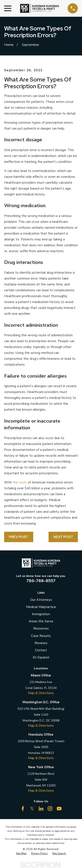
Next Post (63, 537)
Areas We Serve (41, 621)
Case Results (41, 636)
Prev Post (19, 537)
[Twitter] (32, 809)
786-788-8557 (41, 581)
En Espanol (41, 657)
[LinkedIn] (41, 809)
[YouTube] (59, 809)
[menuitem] (21, 853)
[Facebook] (23, 809)
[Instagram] (50, 809)
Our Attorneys (41, 600)
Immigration (41, 614)
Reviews (41, 643)
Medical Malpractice (41, 607)
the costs (20, 482)
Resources (41, 628)
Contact (41, 650)
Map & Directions (41, 693)
